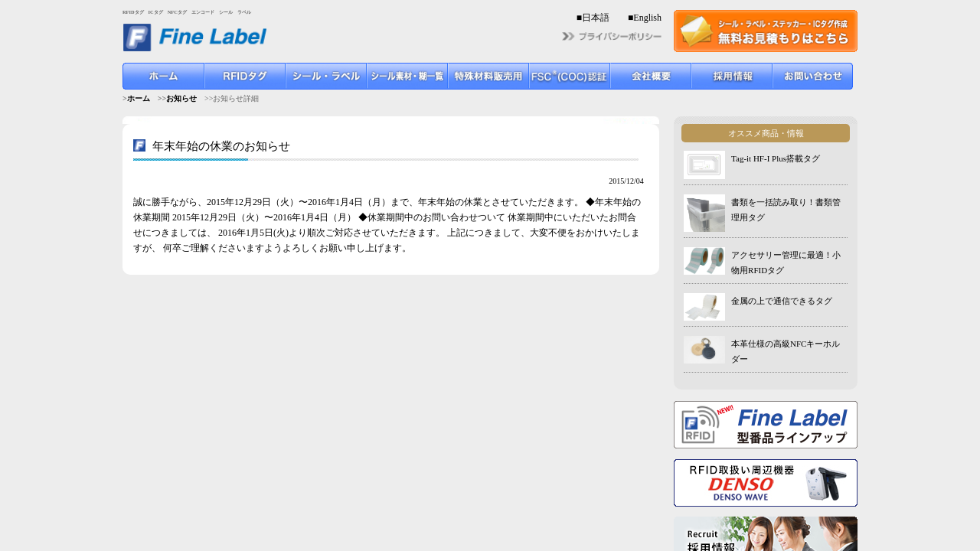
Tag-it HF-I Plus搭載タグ (776, 158)
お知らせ (181, 98)
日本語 (596, 18)
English (647, 18)
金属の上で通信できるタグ (782, 301)
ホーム (139, 98)
